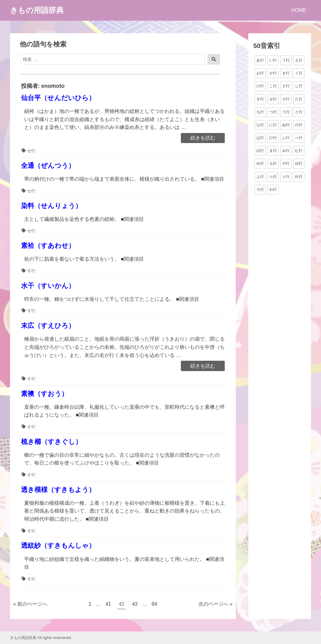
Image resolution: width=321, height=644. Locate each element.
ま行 (273, 151)
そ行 (286, 99)
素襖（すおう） (45, 394)
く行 (299, 73)
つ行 (273, 112)
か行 (273, 73)
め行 (260, 163)
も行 (273, 163)
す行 (31, 271)
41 (108, 605)
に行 (273, 125)
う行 (286, 60)
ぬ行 (286, 125)
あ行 (260, 60)
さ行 (286, 86)
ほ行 (260, 151)
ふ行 (286, 138)
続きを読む (203, 138)
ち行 (260, 112)
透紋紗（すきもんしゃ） (58, 545)
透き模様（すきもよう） (58, 490)
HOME (299, 10)
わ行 (273, 189)
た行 (299, 99)
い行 (273, 60)
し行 (299, 86)
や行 (286, 163)
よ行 (260, 177)
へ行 (299, 138)
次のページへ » (216, 604)
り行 (286, 177)
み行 (286, 151)
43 (135, 605)
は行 (260, 138)
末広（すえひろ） (48, 325)
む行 (299, 151)
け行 (260, 86)
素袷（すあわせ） (48, 245)
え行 (299, 60)
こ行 (273, 86)
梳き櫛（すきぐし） (51, 442)
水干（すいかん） (48, 286)
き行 (286, 73)
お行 (260, 73)
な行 (260, 125)
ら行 (273, 177)
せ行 (31, 151)
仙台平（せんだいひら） (58, 98)
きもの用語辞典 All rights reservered (40, 638)
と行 (299, 112)
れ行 (299, 177)
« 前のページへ (30, 604)
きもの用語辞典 (37, 10)
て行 (286, 112)
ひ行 (273, 138)
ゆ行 (299, 163)
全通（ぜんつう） (48, 165)
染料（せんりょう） (51, 206)
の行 (299, 125)
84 (154, 605)
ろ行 (260, 189)
